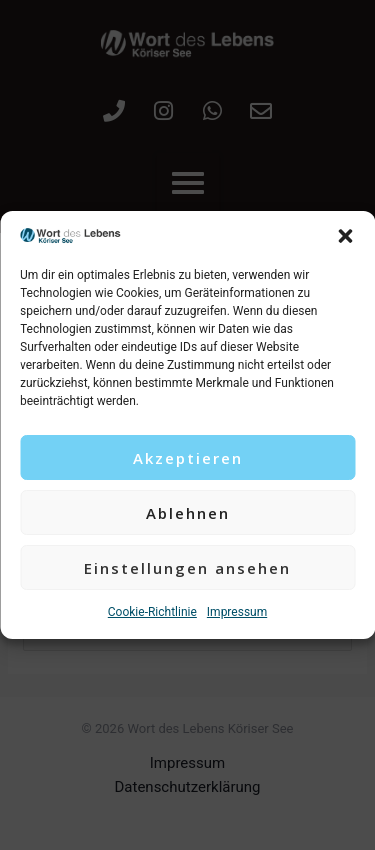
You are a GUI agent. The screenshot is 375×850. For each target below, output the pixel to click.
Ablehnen (188, 513)
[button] (345, 236)
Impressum (237, 612)
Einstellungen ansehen (187, 568)
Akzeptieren (188, 458)
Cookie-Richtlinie (152, 612)
